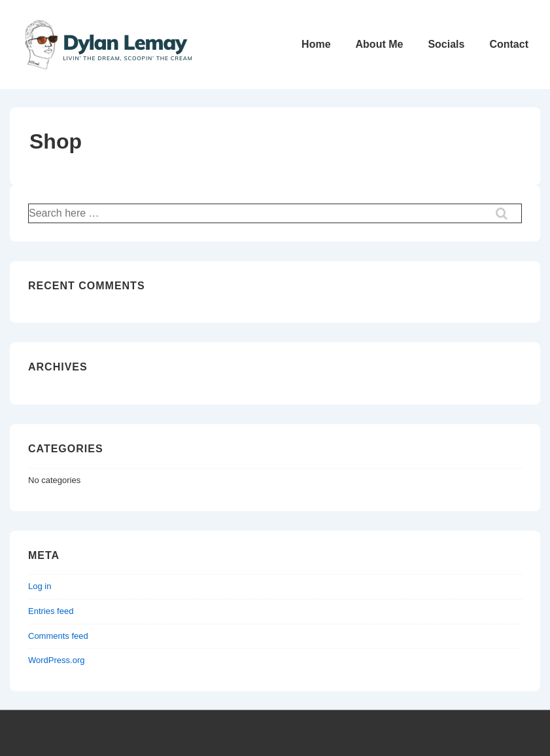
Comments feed (58, 636)
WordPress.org (56, 660)
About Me (380, 44)
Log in (40, 586)
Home (316, 44)
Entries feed (51, 611)
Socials (446, 44)
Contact (509, 44)
